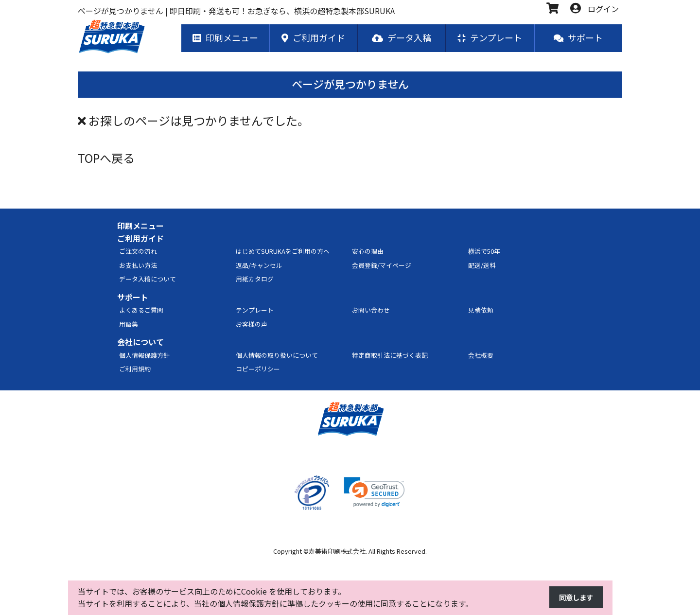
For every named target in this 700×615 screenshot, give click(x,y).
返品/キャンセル (259, 266)
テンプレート (255, 310)
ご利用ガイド (140, 239)
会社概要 (481, 356)
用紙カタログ (255, 279)
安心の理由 (368, 252)
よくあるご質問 (141, 310)
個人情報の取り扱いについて (277, 356)
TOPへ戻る (106, 158)
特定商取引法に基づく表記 (390, 356)
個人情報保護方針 (144, 356)
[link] (374, 493)
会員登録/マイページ (382, 266)
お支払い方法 (138, 266)
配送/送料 (482, 266)
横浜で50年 (484, 252)
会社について (140, 342)
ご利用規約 (135, 369)
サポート (133, 298)
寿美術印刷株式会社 (337, 552)
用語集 (129, 325)
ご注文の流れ (138, 252)
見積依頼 (481, 310)
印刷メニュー (140, 226)
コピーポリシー (258, 369)
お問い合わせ (371, 310)
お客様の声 (252, 325)
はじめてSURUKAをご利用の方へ (283, 252)
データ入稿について (148, 279)
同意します (574, 597)
